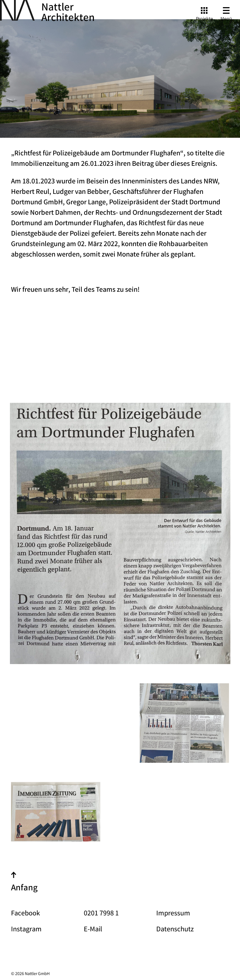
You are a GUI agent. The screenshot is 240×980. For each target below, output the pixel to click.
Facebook (25, 914)
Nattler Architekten (68, 13)
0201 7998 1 (101, 914)
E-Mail (93, 930)
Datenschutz (175, 930)
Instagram (26, 930)
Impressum (173, 914)
